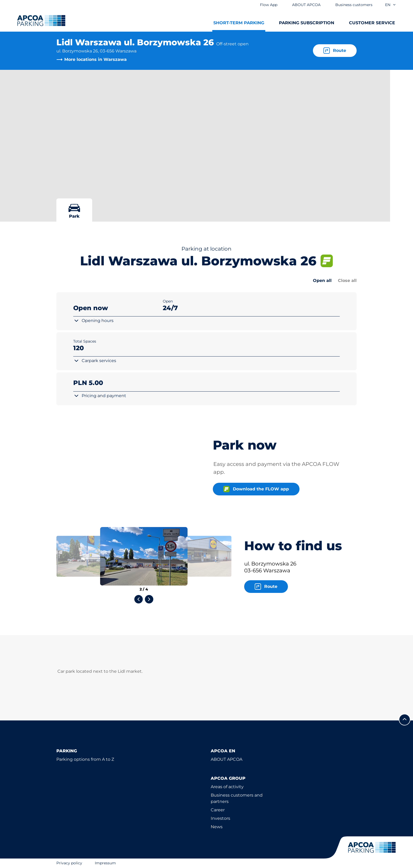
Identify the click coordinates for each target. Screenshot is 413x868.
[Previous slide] (139, 599)
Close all (347, 281)
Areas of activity (227, 787)
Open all (322, 281)
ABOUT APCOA (227, 759)
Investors (220, 818)
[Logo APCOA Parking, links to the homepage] (41, 21)
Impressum (105, 863)
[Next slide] (149, 599)
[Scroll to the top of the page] (405, 720)
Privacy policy (69, 863)
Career (218, 810)
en (391, 5)
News (217, 827)
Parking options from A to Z (85, 759)
